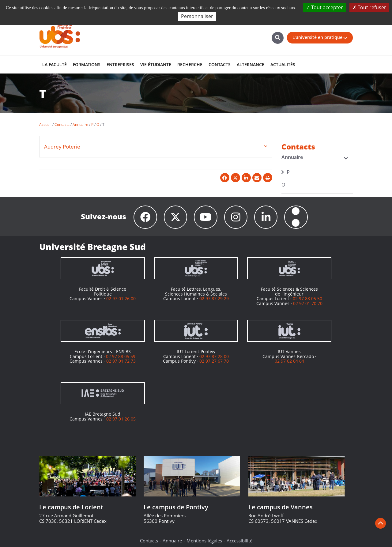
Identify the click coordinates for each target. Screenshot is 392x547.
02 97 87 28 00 (214, 356)
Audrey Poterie (62, 147)
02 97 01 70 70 (308, 303)
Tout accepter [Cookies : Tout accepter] (324, 7)
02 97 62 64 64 (289, 361)
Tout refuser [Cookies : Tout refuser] (369, 7)
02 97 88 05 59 (121, 356)
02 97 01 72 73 (121, 361)
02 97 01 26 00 (121, 299)
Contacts (149, 541)
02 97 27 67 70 (214, 361)
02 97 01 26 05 (121, 419)
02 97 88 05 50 (307, 299)
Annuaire (172, 541)
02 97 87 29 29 (214, 299)
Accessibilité (239, 541)
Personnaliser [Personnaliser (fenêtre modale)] (197, 16)
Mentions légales (204, 541)
